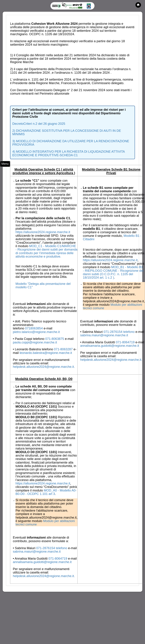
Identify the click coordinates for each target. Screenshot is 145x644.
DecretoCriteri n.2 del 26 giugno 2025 (39, 124)
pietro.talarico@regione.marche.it (36, 332)
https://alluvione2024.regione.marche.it (43, 232)
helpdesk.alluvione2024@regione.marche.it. (44, 367)
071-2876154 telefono (120, 332)
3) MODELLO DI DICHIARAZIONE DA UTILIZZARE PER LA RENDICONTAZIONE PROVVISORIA (71, 143)
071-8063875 (55, 339)
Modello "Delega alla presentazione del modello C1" (43, 285)
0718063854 (34, 328)
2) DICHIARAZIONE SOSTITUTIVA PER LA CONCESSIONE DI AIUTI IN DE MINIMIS (67, 132)
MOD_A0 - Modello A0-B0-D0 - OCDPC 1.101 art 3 (46, 492)
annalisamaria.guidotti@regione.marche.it (110, 346)
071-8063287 (64, 349)
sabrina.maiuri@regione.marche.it (104, 335)
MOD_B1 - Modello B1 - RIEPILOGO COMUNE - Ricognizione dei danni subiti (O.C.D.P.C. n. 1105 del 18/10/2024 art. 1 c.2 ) (113, 272)
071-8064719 (126, 342)
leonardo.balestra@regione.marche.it (46, 353)
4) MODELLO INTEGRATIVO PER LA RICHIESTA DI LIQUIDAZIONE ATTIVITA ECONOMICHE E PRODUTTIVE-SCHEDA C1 (69, 153)
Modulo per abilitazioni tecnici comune (112, 306)
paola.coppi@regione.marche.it (35, 342)
